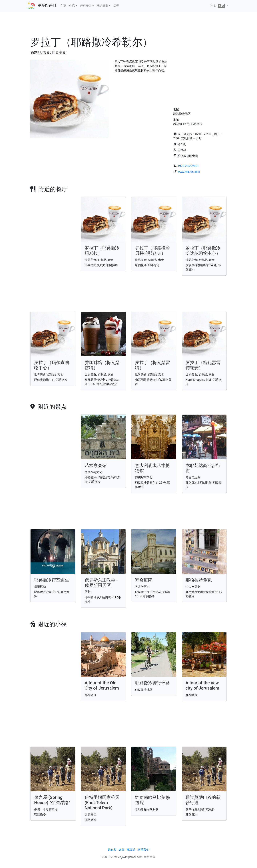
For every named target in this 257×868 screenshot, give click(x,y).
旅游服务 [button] (103, 6)
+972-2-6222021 (188, 166)
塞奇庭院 (144, 580)
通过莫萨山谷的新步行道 (203, 800)
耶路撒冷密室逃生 (52, 580)
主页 (63, 6)
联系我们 (143, 850)
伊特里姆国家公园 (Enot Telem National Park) (102, 803)
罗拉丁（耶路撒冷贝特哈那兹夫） (152, 251)
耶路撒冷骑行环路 (152, 683)
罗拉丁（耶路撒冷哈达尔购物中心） (203, 251)
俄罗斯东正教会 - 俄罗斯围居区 (101, 583)
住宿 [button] (72, 6)
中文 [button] (218, 6)
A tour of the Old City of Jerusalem (102, 685)
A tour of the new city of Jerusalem (202, 685)
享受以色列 (47, 5)
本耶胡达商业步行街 (203, 468)
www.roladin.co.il (189, 172)
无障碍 (131, 850)
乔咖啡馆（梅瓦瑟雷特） (102, 365)
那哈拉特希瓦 (199, 580)
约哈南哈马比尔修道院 (152, 800)
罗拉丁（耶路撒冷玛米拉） (102, 251)
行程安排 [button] (86, 6)
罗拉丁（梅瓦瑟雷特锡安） (203, 365)
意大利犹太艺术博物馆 (152, 468)
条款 (122, 850)
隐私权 (112, 850)
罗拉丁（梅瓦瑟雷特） (152, 365)
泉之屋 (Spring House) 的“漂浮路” (52, 800)
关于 (116, 6)
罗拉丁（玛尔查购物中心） (52, 365)
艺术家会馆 (96, 465)
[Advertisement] (128, 25)
